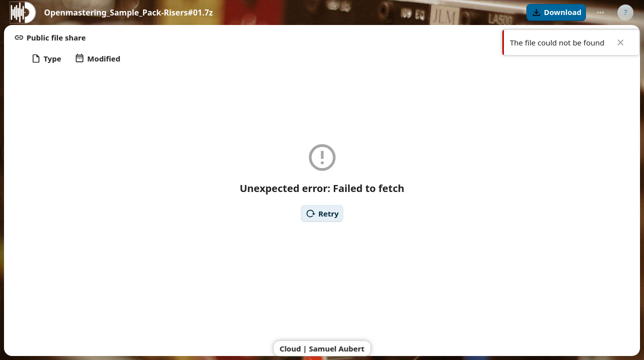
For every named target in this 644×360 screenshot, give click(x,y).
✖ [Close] (620, 42)
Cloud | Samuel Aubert (322, 348)
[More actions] (600, 12)
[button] (556, 12)
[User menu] (625, 12)
